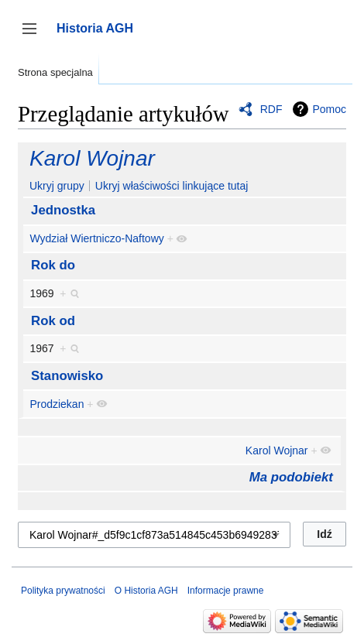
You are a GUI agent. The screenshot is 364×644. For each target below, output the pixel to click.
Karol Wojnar (92, 158)
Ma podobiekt (291, 477)
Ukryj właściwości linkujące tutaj (172, 186)
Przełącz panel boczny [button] (34, 36)
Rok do (53, 265)
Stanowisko (67, 376)
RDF (271, 109)
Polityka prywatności (63, 591)
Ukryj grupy (57, 186)
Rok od (53, 321)
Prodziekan (57, 404)
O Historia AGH (146, 591)
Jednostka (63, 210)
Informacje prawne (226, 591)
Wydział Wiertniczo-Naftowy (96, 238)
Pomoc (329, 109)
